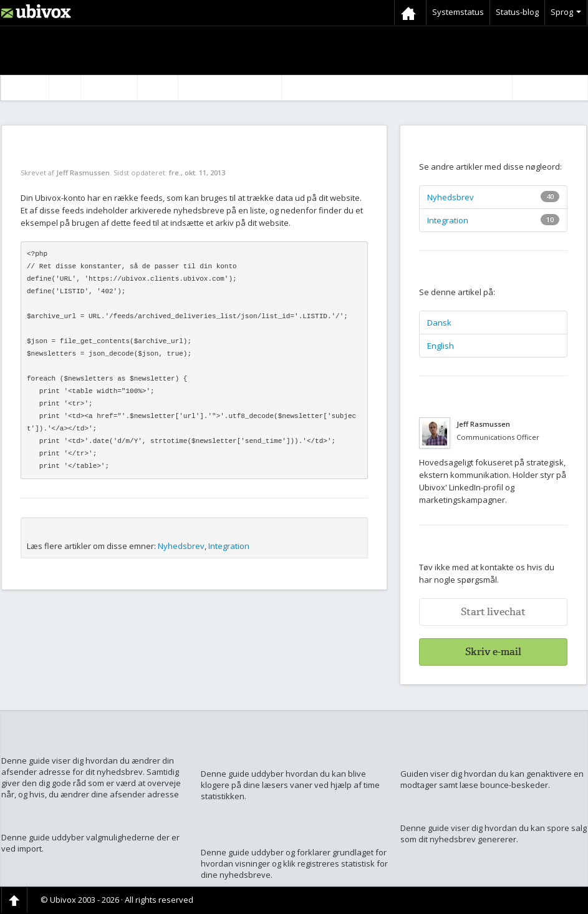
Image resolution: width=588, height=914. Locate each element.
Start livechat (493, 612)
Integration (229, 546)
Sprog (566, 12)
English (441, 346)
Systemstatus (458, 12)
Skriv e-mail (493, 652)
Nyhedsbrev (181, 546)
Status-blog (517, 12)
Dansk (439, 323)
